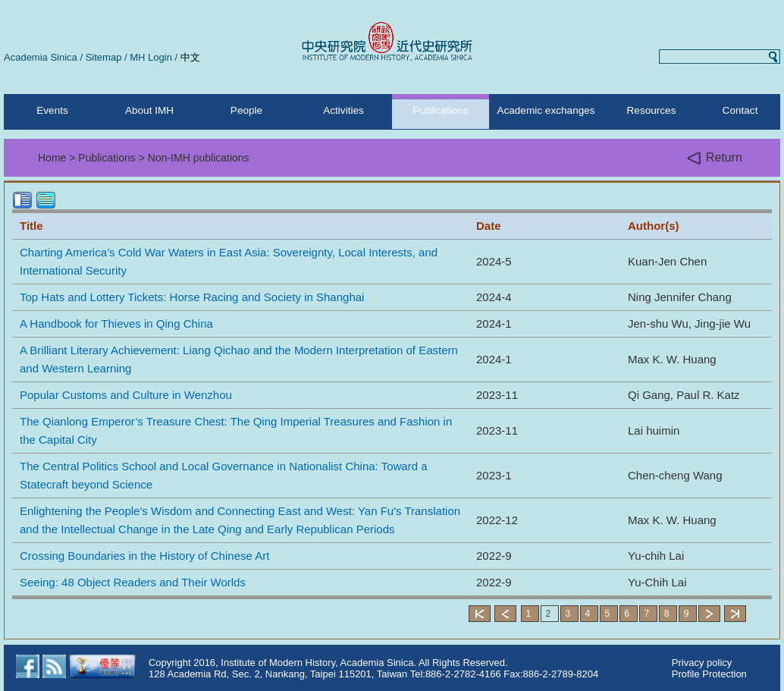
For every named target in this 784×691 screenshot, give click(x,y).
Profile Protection (709, 674)
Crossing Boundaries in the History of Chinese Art (144, 556)
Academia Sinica (41, 57)
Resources (652, 110)
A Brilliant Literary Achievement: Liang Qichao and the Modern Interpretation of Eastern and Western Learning (239, 359)
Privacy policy (702, 663)
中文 (190, 57)
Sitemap (104, 57)
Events (52, 110)
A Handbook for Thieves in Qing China (116, 324)
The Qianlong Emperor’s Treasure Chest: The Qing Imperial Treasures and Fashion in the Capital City (236, 430)
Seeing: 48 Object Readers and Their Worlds (133, 582)
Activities (343, 110)
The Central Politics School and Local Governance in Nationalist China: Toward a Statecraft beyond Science (224, 475)
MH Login (151, 57)
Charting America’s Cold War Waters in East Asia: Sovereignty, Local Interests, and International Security (229, 261)
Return (715, 158)
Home (52, 158)
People (246, 110)
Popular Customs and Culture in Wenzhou (126, 395)
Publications (440, 110)
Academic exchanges (546, 110)
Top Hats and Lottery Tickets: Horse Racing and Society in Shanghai (192, 297)
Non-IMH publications (199, 158)
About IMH (149, 110)
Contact (740, 110)
